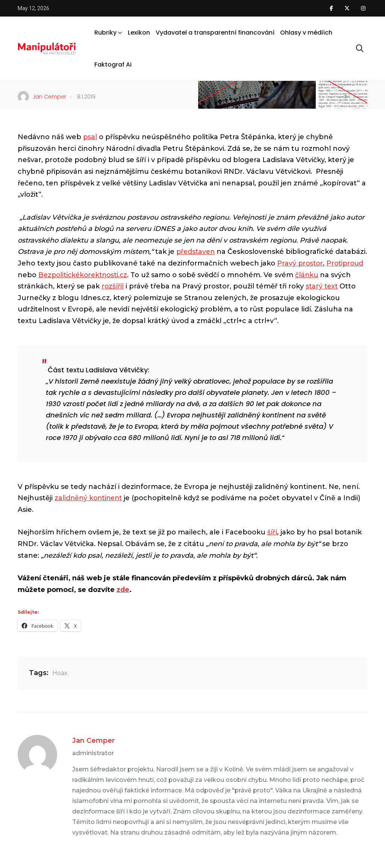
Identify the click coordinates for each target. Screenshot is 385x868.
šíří (272, 532)
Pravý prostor (334, 263)
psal (90, 137)
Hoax (60, 673)
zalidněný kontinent (90, 498)
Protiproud (37, 275)
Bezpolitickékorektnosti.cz (126, 275)
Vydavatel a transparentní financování (215, 33)
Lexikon (139, 33)
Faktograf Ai (113, 64)
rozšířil (146, 286)
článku (352, 275)
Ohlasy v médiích (306, 33)
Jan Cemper (93, 741)
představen (196, 252)
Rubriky (105, 33)
